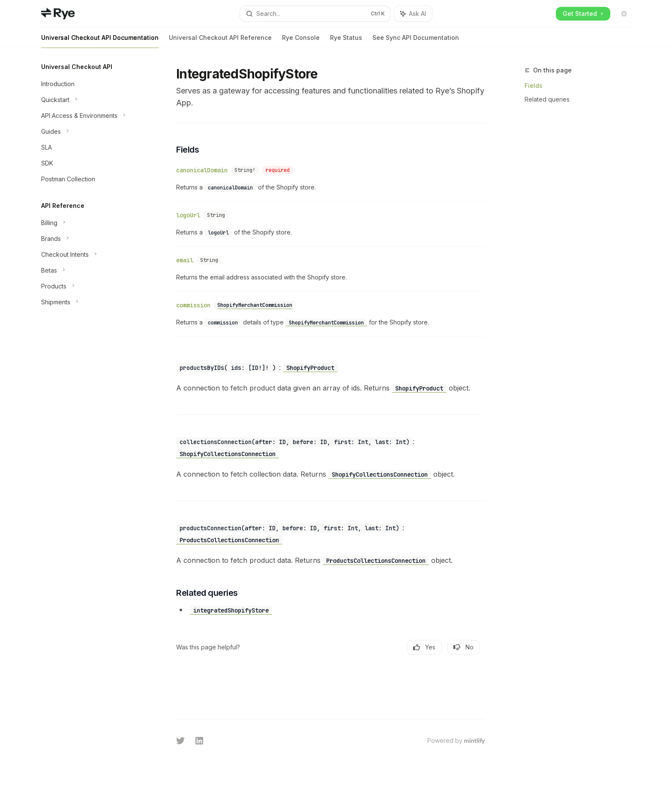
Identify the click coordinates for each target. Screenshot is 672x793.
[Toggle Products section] (89, 286)
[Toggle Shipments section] (89, 302)
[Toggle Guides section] (89, 132)
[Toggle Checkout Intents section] (89, 255)
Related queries (547, 99)
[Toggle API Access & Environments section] (89, 116)
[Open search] (315, 14)
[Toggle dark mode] (624, 14)
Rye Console (301, 41)
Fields (534, 86)
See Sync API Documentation (416, 41)
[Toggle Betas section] (89, 270)
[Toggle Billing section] (89, 223)
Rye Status (346, 41)
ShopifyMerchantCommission (255, 305)
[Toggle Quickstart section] (89, 100)
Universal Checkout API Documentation (100, 41)
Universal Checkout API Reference (220, 41)
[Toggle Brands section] (89, 239)
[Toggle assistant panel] (413, 14)
